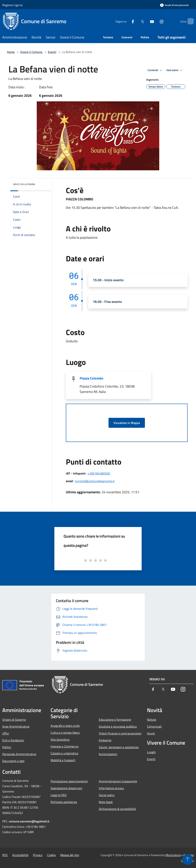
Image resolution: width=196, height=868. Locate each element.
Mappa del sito (70, 855)
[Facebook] (126, 21)
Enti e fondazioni (13, 740)
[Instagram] (155, 21)
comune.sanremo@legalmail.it (29, 821)
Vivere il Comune (32, 52)
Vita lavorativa (60, 739)
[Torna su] (188, 860)
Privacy (38, 855)
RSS (5, 855)
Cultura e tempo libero (65, 733)
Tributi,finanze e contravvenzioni (120, 733)
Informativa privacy (111, 788)
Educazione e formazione (115, 720)
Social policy (107, 795)
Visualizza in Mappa (127, 423)
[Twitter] (136, 21)
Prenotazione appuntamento (69, 781)
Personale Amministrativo (19, 754)
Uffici (6, 733)
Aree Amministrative (16, 726)
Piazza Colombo (91, 378)
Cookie (51, 855)
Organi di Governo (14, 720)
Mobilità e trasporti (63, 760)
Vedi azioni (175, 70)
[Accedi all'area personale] (174, 5)
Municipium (173, 855)
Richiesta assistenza (64, 802)
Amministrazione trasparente (118, 781)
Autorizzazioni (108, 754)
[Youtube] (145, 21)
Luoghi (151, 752)
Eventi (52, 52)
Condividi (155, 70)
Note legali (106, 802)
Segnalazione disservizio (66, 788)
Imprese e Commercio (65, 746)
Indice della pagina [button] (24, 184)
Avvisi (151, 733)
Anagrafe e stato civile (65, 726)
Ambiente (105, 740)
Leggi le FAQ (59, 795)
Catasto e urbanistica (64, 753)
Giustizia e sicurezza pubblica (118, 726)
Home (11, 52)
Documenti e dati (13, 761)
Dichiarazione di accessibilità (117, 809)
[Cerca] (189, 21)
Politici (7, 747)
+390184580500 (99, 473)
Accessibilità (20, 855)
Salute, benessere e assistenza (119, 747)
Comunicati (154, 726)
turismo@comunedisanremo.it (95, 481)
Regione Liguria (12, 5)
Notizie (152, 720)
